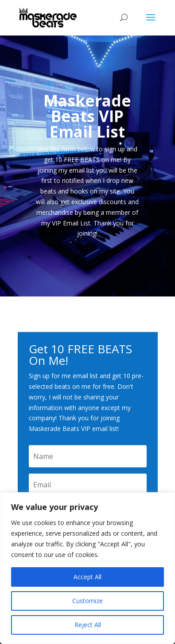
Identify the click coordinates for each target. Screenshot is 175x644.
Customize (87, 601)
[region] (87, 568)
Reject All (88, 625)
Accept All (87, 577)
